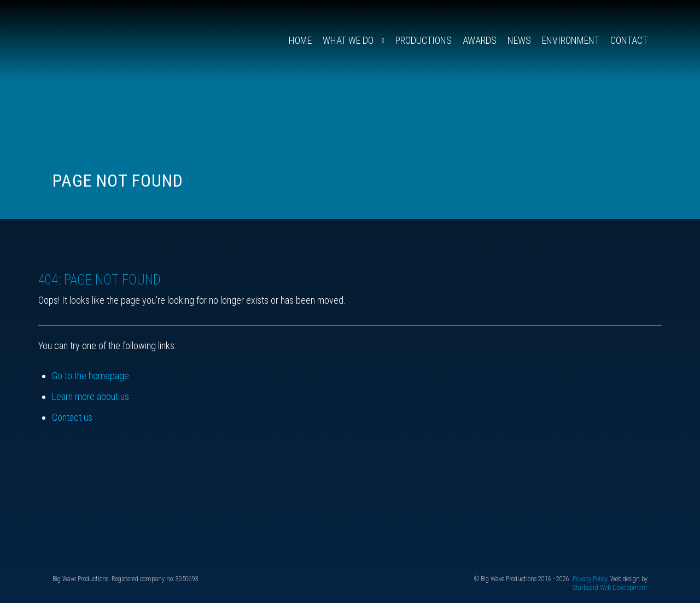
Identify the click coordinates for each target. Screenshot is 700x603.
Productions (424, 40)
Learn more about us (91, 396)
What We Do (348, 40)
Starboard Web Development (610, 588)
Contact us (72, 417)
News (519, 40)
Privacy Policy (590, 579)
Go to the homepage (91, 376)
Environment (571, 40)
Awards (480, 40)
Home (300, 40)
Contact (629, 40)
